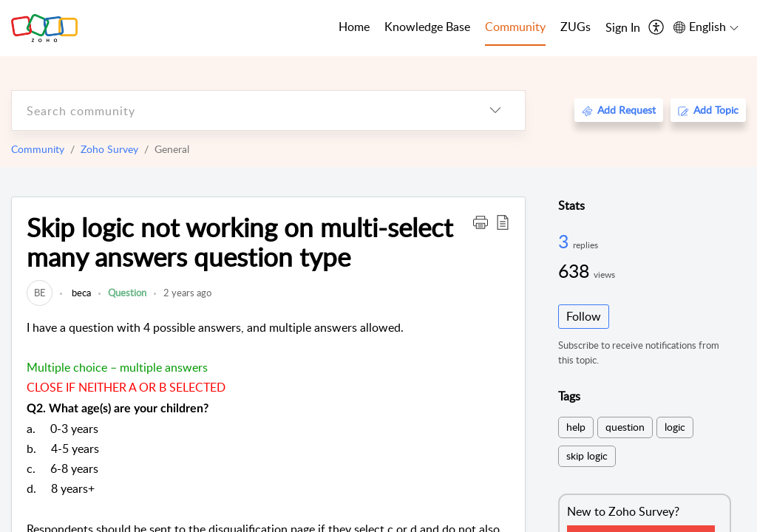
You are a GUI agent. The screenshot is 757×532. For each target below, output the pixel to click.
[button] (481, 222)
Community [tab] (515, 27)
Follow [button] (584, 316)
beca (80, 293)
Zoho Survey (109, 149)
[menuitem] (623, 28)
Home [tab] (354, 27)
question (625, 427)
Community (38, 149)
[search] (239, 110)
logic (675, 427)
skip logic (587, 456)
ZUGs (576, 27)
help (576, 427)
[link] (40, 293)
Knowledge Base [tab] (427, 27)
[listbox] (495, 110)
